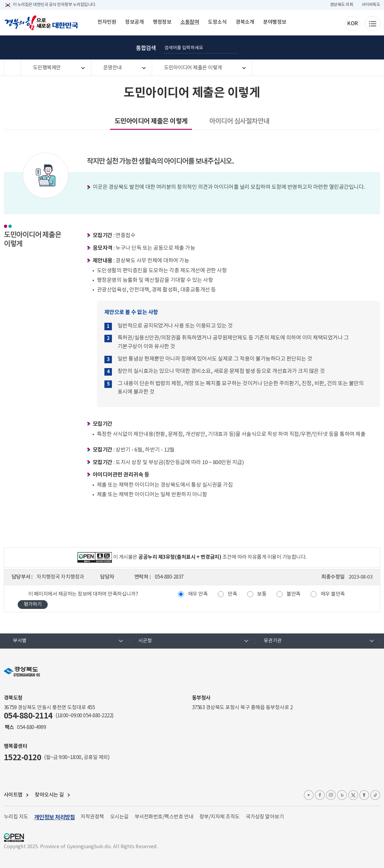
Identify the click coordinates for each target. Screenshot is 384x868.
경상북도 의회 (342, 5)
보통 (262, 594)
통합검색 (146, 48)
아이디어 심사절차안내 (239, 121)
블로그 (342, 795)
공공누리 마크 (14, 838)
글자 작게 (339, 47)
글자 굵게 (309, 47)
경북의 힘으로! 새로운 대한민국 (41, 23)
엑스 (353, 795)
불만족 (294, 594)
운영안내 (112, 68)
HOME (12, 68)
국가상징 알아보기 (265, 817)
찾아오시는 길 (49, 795)
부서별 (20, 641)
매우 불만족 (333, 594)
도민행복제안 (47, 68)
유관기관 (273, 641)
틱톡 (375, 795)
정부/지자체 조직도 (220, 817)
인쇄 (354, 47)
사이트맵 (13, 795)
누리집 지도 (16, 817)
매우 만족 (198, 594)
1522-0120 (23, 758)
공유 (369, 47)
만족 (232, 594)
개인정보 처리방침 (55, 817)
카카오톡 (364, 795)
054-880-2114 (28, 716)
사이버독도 (371, 5)
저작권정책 (92, 817)
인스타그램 (331, 795)
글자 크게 (324, 47)
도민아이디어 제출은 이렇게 (193, 68)
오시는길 (119, 817)
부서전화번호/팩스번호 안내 (164, 817)
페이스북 (320, 795)
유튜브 (309, 795)
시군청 (145, 641)
